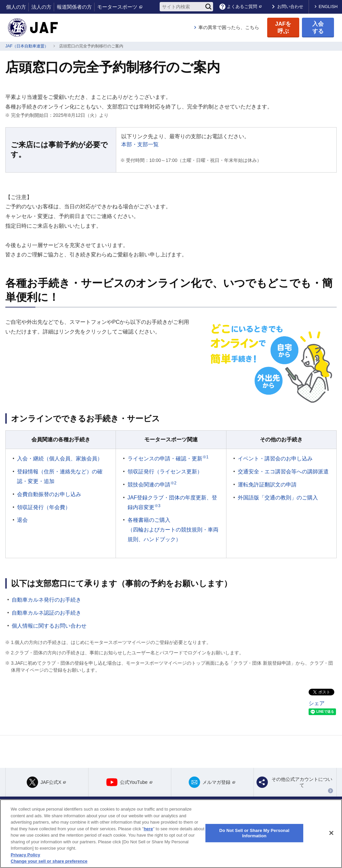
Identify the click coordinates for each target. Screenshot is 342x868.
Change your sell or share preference (49, 861)
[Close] (331, 833)
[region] (171, 834)
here (148, 829)
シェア (317, 703)
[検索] (208, 7)
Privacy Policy (25, 855)
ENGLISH (328, 7)
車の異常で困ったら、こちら (229, 27)
